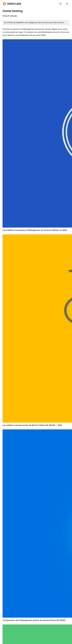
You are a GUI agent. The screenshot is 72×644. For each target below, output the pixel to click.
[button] (67, 4)
